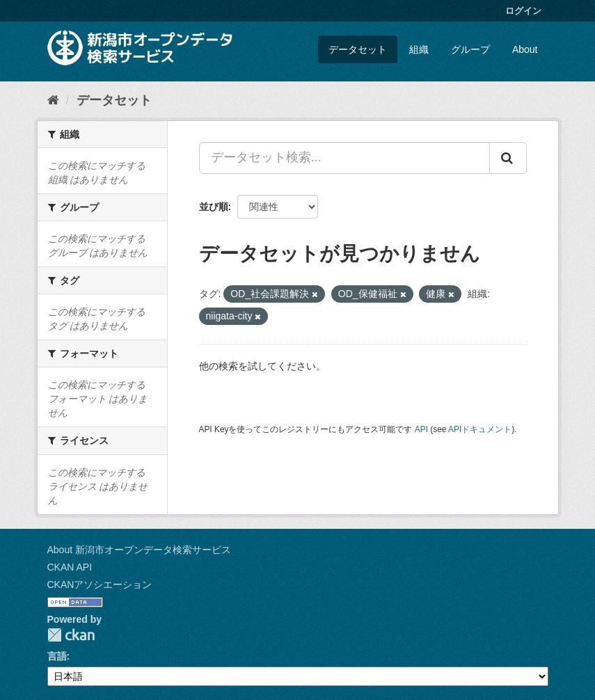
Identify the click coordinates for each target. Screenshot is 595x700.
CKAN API (70, 567)
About (525, 49)
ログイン (523, 11)
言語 (57, 656)
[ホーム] (53, 100)
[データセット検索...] (344, 158)
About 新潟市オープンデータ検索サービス (139, 550)
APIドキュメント (480, 429)
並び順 (214, 207)
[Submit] (508, 158)
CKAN (71, 635)
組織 (419, 49)
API (421, 429)
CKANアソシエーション (100, 584)
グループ (470, 49)
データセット (358, 49)
